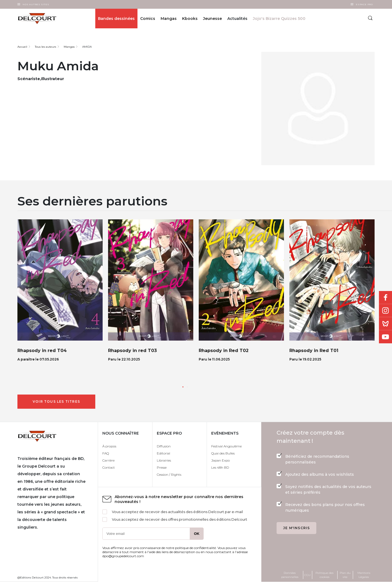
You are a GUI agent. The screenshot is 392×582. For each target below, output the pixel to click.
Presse (162, 467)
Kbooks (190, 19)
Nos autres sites (36, 4)
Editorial (163, 453)
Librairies (164, 460)
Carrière (108, 460)
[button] (183, 387)
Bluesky (385, 324)
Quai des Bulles (223, 453)
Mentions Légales (364, 575)
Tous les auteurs (45, 47)
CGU (307, 575)
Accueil (22, 47)
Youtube (385, 337)
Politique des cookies (324, 575)
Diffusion (164, 446)
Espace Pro (364, 4)
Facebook (385, 298)
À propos (109, 446)
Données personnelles (290, 575)
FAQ (106, 453)
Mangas (169, 19)
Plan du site (345, 575)
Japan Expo (220, 460)
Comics (148, 19)
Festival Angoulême (226, 446)
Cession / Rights (169, 475)
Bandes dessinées (116, 19)
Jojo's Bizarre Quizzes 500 (279, 19)
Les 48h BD (220, 467)
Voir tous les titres (56, 401)
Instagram (385, 311)
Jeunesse (212, 19)
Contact (109, 467)
